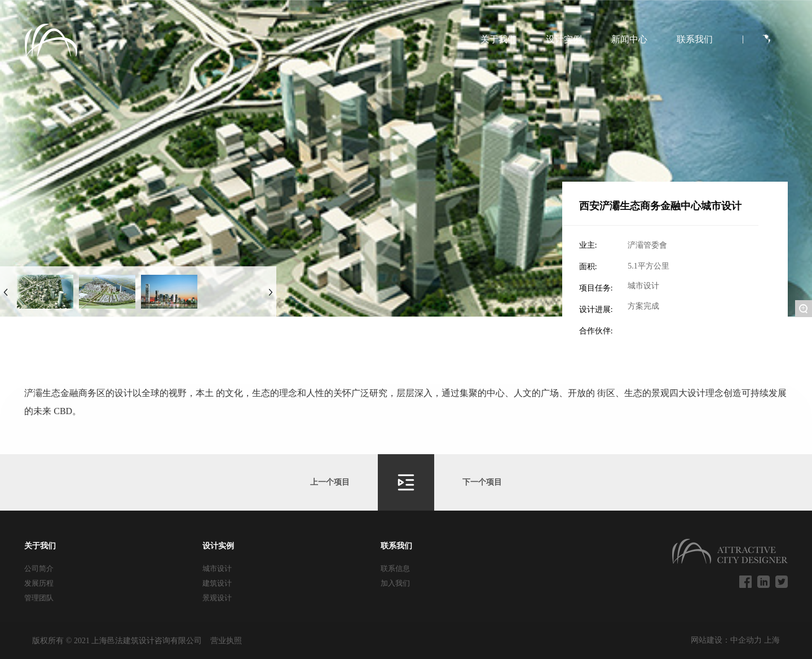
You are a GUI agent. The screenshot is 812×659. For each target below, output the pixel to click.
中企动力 (747, 640)
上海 (772, 640)
